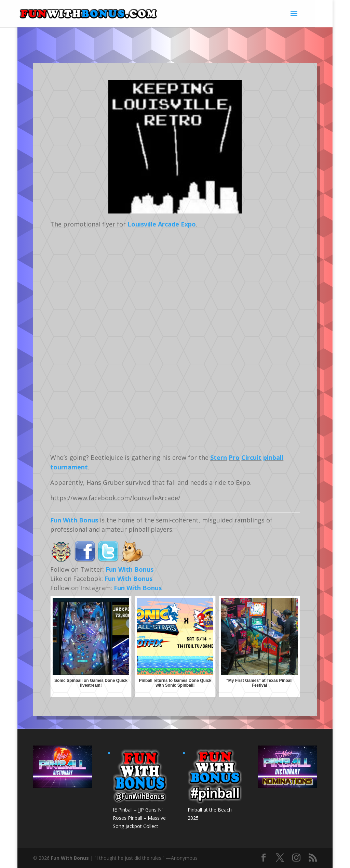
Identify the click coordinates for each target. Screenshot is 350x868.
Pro (234, 457)
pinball (273, 457)
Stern (219, 457)
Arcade (169, 224)
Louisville (142, 224)
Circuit (251, 457)
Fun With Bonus (74, 520)
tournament (69, 467)
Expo (188, 224)
